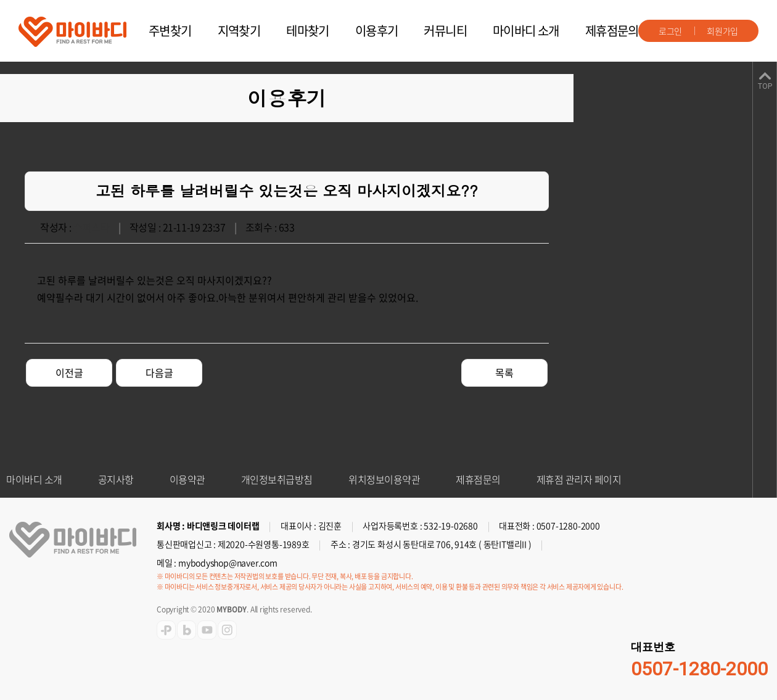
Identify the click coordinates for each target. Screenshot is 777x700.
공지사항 (116, 479)
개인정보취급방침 (277, 479)
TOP (765, 86)
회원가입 (722, 31)
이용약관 (187, 479)
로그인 (670, 31)
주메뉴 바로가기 (0, 0)
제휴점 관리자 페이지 (579, 479)
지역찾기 (239, 31)
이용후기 (377, 31)
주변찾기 (170, 31)
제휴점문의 (612, 31)
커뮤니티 (445, 31)
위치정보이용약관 (384, 479)
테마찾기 (308, 31)
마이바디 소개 (526, 31)
